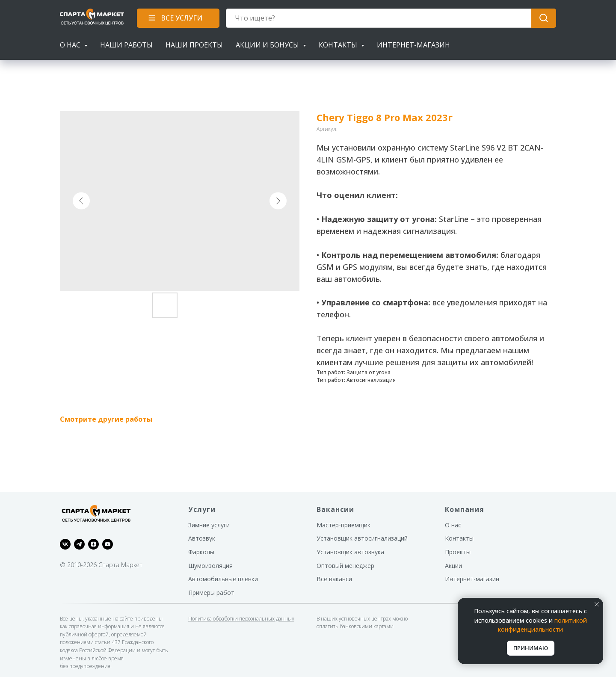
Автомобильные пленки (223, 579)
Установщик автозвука (350, 552)
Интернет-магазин (413, 45)
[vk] (65, 544)
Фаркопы (201, 552)
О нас (453, 525)
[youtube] (108, 544)
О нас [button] (71, 45)
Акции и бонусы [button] (268, 45)
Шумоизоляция (210, 566)
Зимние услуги (209, 525)
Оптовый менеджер (345, 566)
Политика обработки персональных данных (241, 619)
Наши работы (126, 45)
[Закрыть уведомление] (597, 604)
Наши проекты (194, 45)
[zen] (93, 544)
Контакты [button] (339, 45)
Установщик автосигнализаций (362, 538)
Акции (453, 566)
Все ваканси (334, 579)
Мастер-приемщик (344, 525)
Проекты (458, 552)
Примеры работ (211, 593)
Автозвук (202, 538)
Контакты (459, 538)
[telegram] (79, 544)
